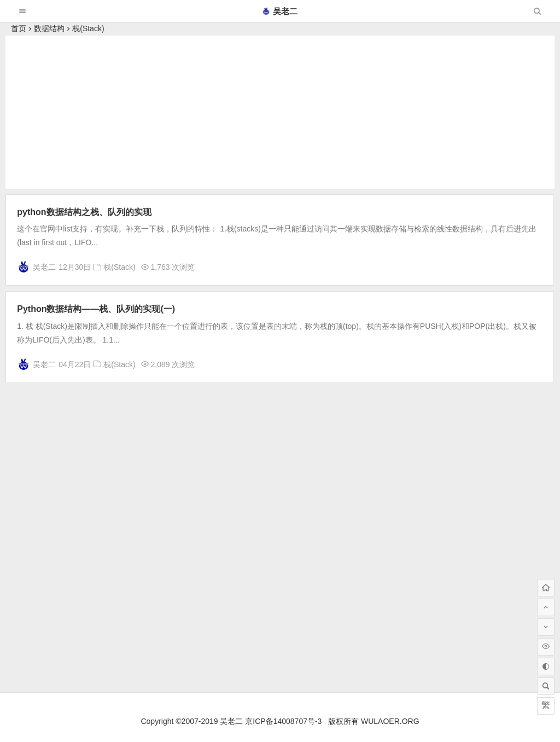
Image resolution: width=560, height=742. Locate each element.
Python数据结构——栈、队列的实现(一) (96, 309)
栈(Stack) (88, 28)
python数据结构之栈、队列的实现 (84, 212)
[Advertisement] (280, 112)
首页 (19, 28)
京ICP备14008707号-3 (283, 721)
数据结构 (49, 28)
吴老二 (280, 11)
